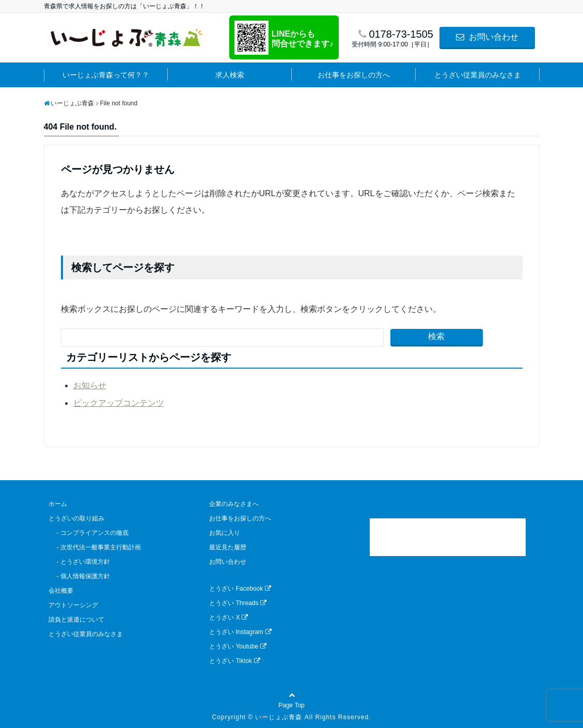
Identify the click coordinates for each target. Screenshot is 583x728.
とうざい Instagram (240, 632)
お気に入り (225, 533)
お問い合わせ (487, 37)
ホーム (58, 504)
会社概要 (61, 591)
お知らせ (90, 385)
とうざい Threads (238, 603)
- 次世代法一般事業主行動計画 (95, 547)
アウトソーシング (73, 605)
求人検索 (230, 75)
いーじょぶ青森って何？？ (106, 75)
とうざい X (229, 618)
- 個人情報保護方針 (79, 576)
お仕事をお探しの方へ (354, 75)
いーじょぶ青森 (279, 717)
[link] (448, 537)
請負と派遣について (76, 620)
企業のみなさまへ (234, 504)
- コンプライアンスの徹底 (89, 533)
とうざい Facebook (240, 589)
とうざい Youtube (238, 646)
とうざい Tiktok (235, 661)
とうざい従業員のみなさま (478, 75)
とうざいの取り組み (76, 518)
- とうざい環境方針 (79, 562)
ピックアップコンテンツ (119, 403)
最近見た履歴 (228, 547)
